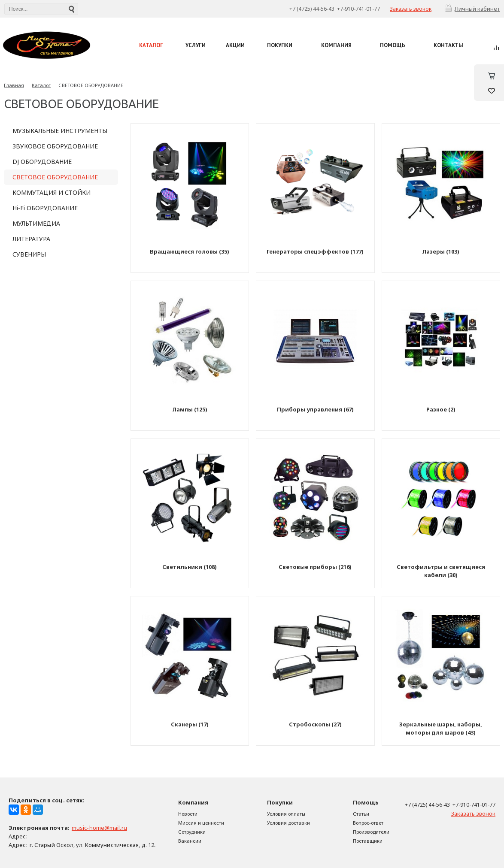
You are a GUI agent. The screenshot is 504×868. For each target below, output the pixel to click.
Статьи (361, 814)
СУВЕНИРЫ (29, 254)
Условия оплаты (286, 814)
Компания (193, 802)
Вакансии (190, 841)
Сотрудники (192, 832)
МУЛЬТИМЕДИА (36, 223)
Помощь (366, 802)
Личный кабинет (477, 9)
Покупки (280, 802)
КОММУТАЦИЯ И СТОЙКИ (52, 192)
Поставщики (368, 841)
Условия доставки (288, 823)
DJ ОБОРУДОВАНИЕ (42, 162)
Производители (371, 832)
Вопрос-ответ (368, 823)
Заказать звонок (411, 9)
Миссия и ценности (201, 823)
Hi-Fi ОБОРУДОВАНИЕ (45, 208)
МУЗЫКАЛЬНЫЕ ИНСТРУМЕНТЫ (60, 131)
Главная (14, 85)
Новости (188, 814)
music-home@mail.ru (99, 828)
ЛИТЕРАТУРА (31, 239)
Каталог (41, 85)
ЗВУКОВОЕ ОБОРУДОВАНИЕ (55, 146)
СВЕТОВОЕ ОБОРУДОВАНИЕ (91, 85)
